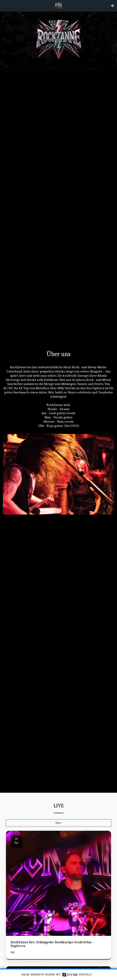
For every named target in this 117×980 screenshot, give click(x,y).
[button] (4, 5)
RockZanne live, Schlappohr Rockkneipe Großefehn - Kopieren (52, 946)
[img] (58, 885)
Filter (58, 824)
